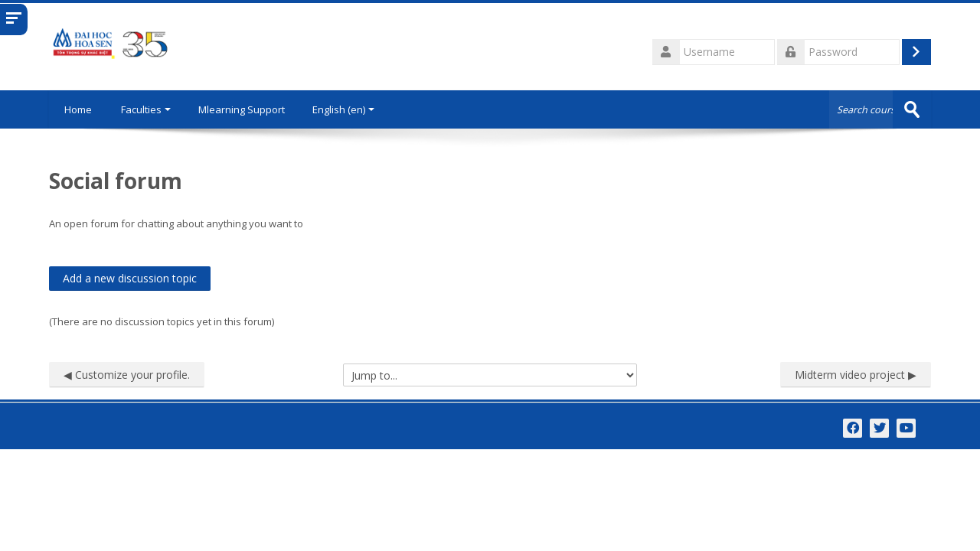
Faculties (146, 109)
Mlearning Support (242, 109)
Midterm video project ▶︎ (856, 375)
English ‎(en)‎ (343, 109)
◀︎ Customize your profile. (127, 375)
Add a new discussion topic (130, 278)
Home (78, 109)
